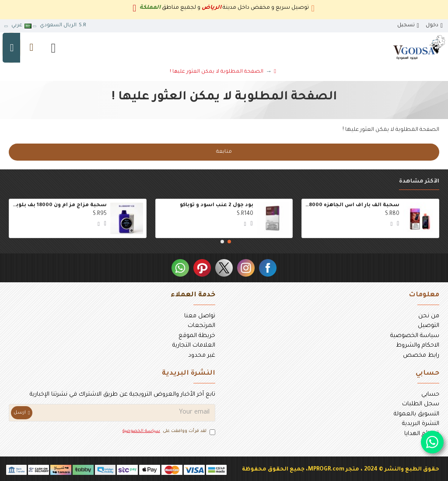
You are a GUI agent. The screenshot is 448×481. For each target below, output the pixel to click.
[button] (229, 242)
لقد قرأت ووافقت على (168, 432)
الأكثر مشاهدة (419, 182)
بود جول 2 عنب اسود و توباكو (217, 205)
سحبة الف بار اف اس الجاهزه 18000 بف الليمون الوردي (352, 205)
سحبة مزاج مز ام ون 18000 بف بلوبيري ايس (59, 205)
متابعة (224, 152)
